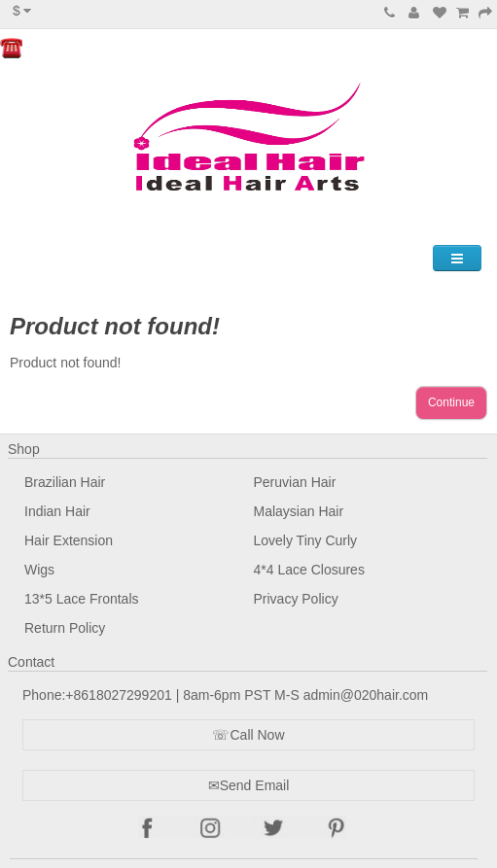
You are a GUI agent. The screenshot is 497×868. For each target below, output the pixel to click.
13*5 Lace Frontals (82, 599)
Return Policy (65, 628)
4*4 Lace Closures (309, 570)
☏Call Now (248, 735)
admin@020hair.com (366, 695)
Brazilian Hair (65, 482)
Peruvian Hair (295, 482)
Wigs (39, 570)
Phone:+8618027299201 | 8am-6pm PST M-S (163, 695)
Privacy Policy (296, 599)
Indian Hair (57, 511)
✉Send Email (249, 785)
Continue (451, 402)
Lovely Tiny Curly (306, 540)
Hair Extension (69, 540)
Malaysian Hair (299, 511)
